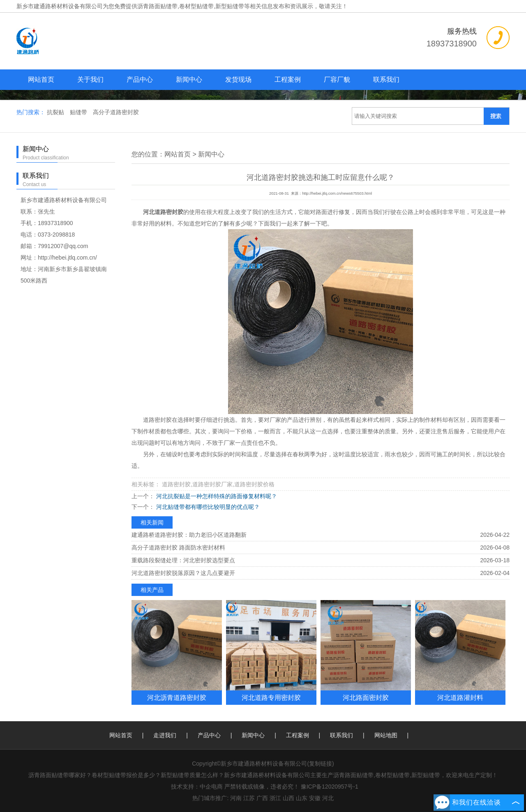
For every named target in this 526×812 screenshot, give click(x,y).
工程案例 (288, 79)
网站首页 (41, 79)
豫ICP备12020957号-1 (330, 787)
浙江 (275, 798)
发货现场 (238, 79)
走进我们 (165, 735)
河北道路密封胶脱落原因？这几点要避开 (183, 573)
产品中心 (140, 79)
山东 (302, 798)
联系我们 (386, 79)
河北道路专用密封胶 (271, 697)
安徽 (315, 798)
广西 (262, 798)
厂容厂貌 (337, 79)
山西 (288, 798)
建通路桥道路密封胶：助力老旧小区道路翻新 (189, 535)
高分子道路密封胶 (116, 112)
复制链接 (321, 764)
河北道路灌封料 (460, 697)
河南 (236, 798)
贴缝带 (79, 112)
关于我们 (90, 79)
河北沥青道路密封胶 (177, 697)
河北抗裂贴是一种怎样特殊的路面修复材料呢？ (216, 496)
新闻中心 (189, 79)
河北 (328, 798)
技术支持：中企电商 (197, 787)
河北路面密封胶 (366, 697)
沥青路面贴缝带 (157, 6)
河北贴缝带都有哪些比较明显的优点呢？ (207, 507)
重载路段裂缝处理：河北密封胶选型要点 (183, 560)
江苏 (249, 798)
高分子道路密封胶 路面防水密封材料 (178, 547)
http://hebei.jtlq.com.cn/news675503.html (337, 193)
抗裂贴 (56, 112)
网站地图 (386, 735)
